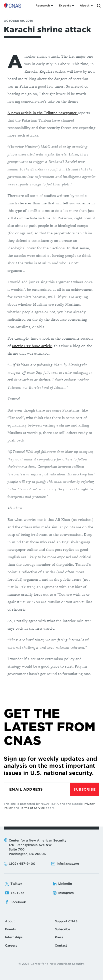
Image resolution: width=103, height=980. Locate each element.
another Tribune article (32, 346)
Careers (11, 945)
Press (59, 937)
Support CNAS (66, 921)
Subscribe (84, 789)
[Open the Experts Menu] (66, 6)
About (10, 921)
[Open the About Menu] (86, 6)
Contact (61, 945)
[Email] (37, 789)
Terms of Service (32, 808)
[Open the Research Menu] (44, 6)
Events (10, 929)
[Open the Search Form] (99, 6)
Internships (14, 937)
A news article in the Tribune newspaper (43, 113)
